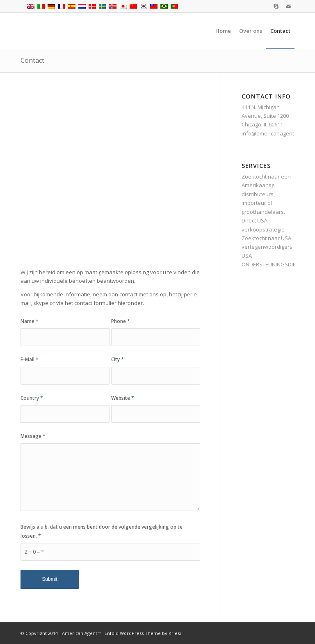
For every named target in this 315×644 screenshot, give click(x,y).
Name (30, 321)
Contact (32, 60)
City (118, 359)
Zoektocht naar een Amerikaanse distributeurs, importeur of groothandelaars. (266, 194)
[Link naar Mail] (288, 6)
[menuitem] (223, 31)
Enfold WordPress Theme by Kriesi (143, 633)
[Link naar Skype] (276, 6)
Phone (121, 321)
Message (33, 436)
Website (123, 398)
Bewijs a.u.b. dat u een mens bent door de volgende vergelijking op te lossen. (102, 531)
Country (32, 398)
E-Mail (30, 359)
